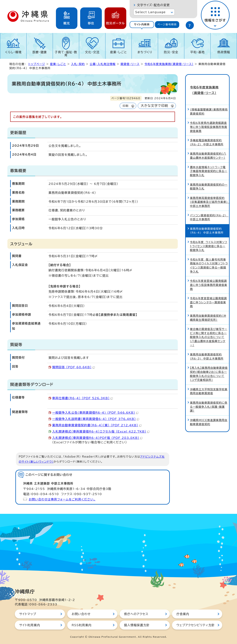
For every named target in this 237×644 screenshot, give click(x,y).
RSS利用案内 (82, 625)
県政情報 (224, 52)
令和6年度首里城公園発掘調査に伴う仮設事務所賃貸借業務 (209, 278)
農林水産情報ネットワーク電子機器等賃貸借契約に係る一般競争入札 (209, 164)
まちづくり (145, 52)
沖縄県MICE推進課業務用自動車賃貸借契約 (209, 415)
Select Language (150, 12)
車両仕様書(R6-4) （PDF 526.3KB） (82, 398)
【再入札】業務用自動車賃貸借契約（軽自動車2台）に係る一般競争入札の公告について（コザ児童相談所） (209, 367)
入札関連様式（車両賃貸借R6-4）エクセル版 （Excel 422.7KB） (101, 431)
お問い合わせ (81, 614)
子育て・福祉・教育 (66, 54)
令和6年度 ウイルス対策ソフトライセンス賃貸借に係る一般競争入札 (209, 239)
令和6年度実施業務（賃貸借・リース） (169, 64)
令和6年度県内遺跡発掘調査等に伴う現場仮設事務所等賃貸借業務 (209, 120)
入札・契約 (78, 64)
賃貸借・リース (130, 64)
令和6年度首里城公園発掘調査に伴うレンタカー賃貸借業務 (208, 295)
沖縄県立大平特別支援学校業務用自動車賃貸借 (209, 384)
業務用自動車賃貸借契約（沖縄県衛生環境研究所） (208, 310)
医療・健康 (40, 52)
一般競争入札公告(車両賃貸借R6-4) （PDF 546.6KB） (95, 413)
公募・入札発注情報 (103, 64)
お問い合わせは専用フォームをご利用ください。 (62, 499)
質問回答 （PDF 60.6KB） (74, 367)
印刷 (125, 106)
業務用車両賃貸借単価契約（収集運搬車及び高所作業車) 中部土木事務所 (210, 195)
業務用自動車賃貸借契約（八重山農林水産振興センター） (208, 148)
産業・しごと (118, 52)
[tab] (142, 25)
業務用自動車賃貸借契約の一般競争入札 (209, 179)
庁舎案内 (183, 614)
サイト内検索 (142, 24)
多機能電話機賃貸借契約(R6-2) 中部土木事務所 (207, 135)
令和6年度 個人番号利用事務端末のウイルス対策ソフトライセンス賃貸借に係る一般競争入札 (209, 258)
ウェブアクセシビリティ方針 (196, 625)
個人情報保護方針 (137, 625)
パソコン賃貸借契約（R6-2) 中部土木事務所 (209, 210)
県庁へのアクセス (136, 614)
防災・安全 (171, 52)
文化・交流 (92, 52)
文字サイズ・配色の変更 (153, 5)
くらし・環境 (13, 52)
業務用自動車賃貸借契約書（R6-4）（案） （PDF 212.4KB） (97, 425)
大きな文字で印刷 (154, 106)
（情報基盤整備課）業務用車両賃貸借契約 (209, 104)
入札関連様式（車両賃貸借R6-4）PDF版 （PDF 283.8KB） (97, 438)
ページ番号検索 (167, 24)
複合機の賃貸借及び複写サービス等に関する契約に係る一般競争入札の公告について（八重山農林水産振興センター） (209, 330)
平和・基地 (197, 52)
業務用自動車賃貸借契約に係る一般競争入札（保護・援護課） (209, 399)
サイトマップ (28, 614)
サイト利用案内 (30, 625)
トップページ (37, 64)
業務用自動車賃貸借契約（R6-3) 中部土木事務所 (207, 349)
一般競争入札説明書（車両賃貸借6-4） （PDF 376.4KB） (96, 419)
